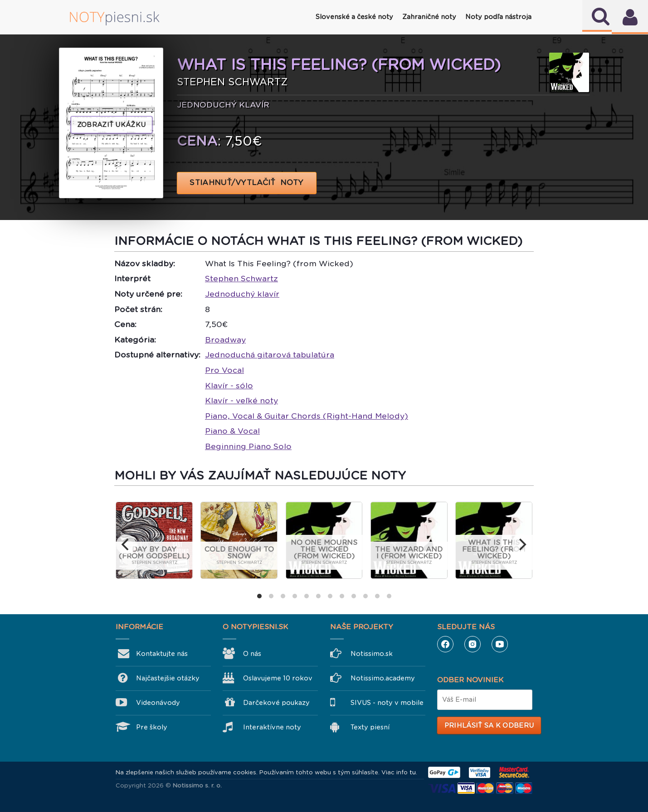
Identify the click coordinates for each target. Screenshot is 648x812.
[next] (522, 544)
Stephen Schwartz (241, 279)
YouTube (500, 644)
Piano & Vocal (232, 431)
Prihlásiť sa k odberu (489, 725)
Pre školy (152, 727)
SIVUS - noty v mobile (387, 703)
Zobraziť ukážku (112, 125)
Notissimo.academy (383, 678)
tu (413, 772)
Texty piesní (370, 727)
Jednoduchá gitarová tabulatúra (270, 355)
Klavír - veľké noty (241, 401)
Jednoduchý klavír (242, 294)
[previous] (126, 544)
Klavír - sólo (229, 386)
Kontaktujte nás (162, 654)
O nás (252, 654)
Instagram (473, 644)
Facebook (445, 644)
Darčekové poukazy (276, 703)
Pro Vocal (224, 370)
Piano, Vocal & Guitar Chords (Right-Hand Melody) (307, 416)
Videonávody (158, 703)
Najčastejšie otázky (168, 678)
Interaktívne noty (272, 727)
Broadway (225, 340)
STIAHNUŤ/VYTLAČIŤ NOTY (247, 183)
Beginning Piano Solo (248, 446)
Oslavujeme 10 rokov (278, 678)
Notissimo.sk (372, 654)
